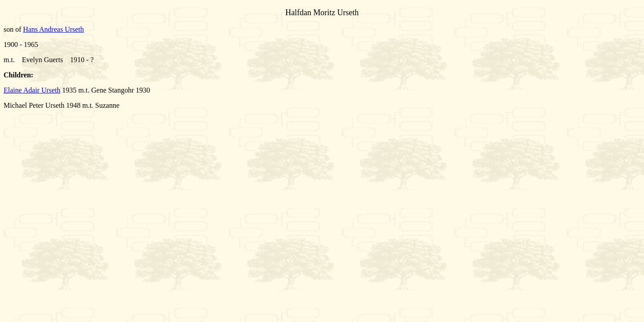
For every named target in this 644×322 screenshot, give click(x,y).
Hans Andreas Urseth (54, 29)
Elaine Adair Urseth (32, 90)
